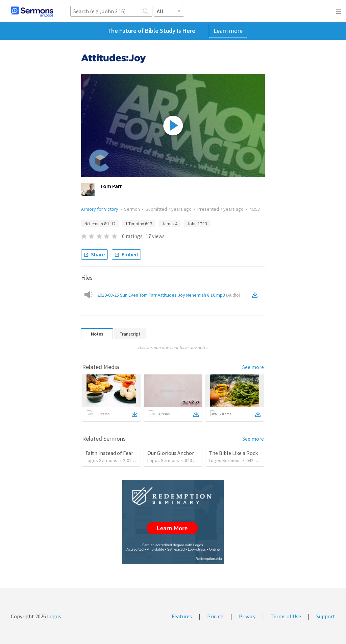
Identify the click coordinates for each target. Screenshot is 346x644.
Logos (54, 616)
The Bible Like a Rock (233, 453)
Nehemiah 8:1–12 (100, 224)
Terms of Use (286, 616)
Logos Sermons (101, 460)
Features (182, 616)
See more (253, 367)
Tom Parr (111, 186)
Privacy (247, 616)
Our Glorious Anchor (171, 453)
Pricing (215, 616)
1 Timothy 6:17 (139, 224)
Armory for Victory (100, 209)
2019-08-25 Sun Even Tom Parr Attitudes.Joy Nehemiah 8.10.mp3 (169, 295)
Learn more (228, 31)
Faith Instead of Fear (109, 453)
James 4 (170, 224)
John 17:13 (197, 224)
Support (326, 616)
